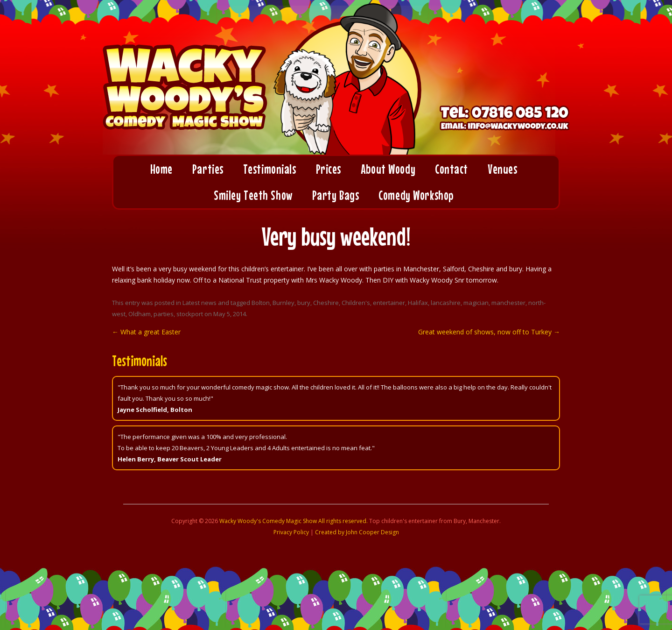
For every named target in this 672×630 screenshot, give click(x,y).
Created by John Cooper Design (357, 532)
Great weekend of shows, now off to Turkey (489, 332)
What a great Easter (146, 332)
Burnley (283, 303)
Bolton (261, 303)
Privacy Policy (291, 532)
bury (304, 303)
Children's (356, 303)
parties (164, 314)
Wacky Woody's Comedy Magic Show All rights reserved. (294, 521)
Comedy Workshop (416, 195)
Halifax (418, 303)
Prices (329, 169)
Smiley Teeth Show (253, 195)
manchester (508, 303)
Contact (451, 169)
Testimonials (270, 169)
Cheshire (326, 303)
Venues (502, 169)
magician (476, 303)
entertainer (389, 303)
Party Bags (336, 195)
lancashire (446, 303)
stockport (190, 314)
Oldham (140, 314)
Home (161, 169)
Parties (208, 169)
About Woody (388, 169)
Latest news (199, 303)
